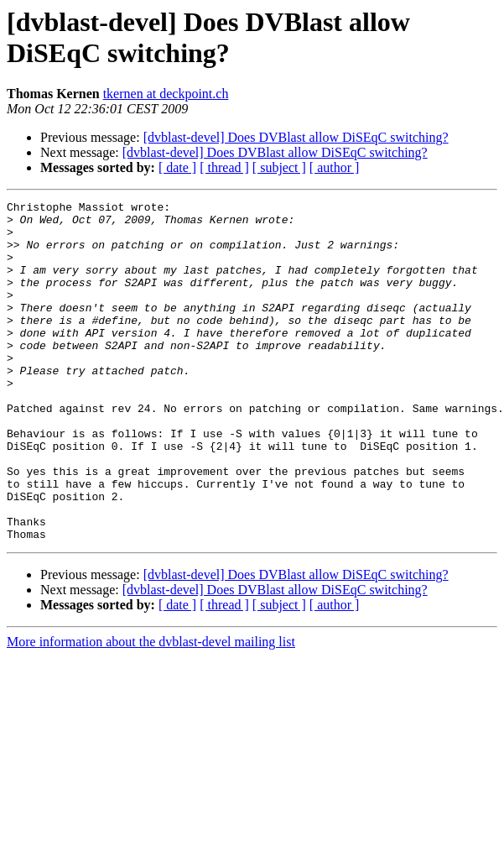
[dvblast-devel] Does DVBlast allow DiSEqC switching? (296, 137)
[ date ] (177, 167)
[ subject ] (279, 167)
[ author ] (335, 167)
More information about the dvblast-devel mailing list (151, 710)
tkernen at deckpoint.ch (166, 94)
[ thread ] (224, 167)
